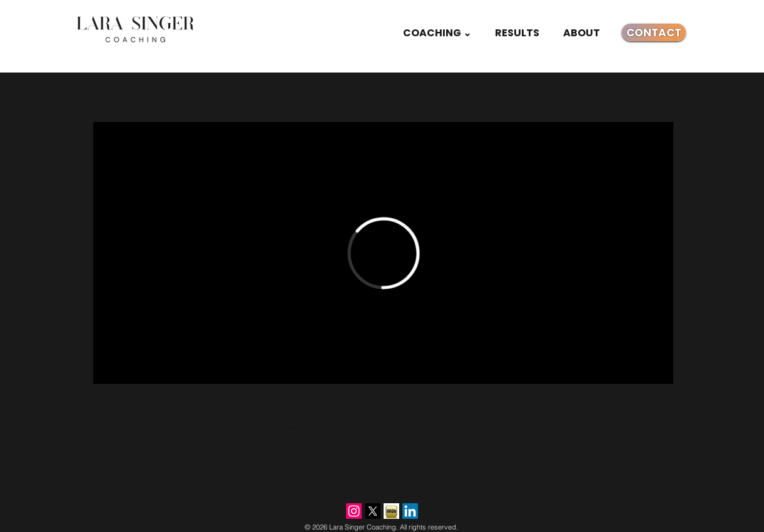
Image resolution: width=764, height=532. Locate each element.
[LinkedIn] (410, 511)
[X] (373, 511)
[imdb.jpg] (391, 511)
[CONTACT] (654, 33)
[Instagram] (354, 511)
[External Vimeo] (383, 253)
